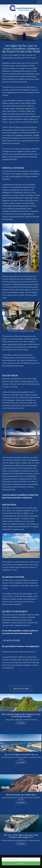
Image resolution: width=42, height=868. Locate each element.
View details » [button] (21, 723)
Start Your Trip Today (21, 688)
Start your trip (21, 863)
